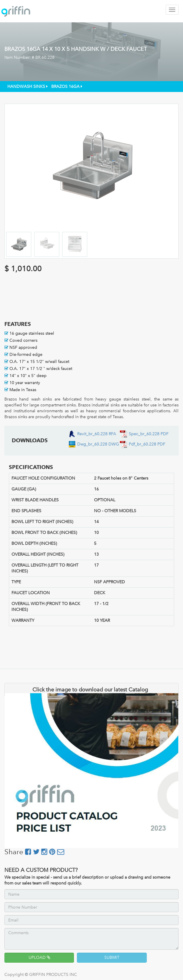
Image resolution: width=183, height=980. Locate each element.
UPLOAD (39, 958)
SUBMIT (112, 958)
